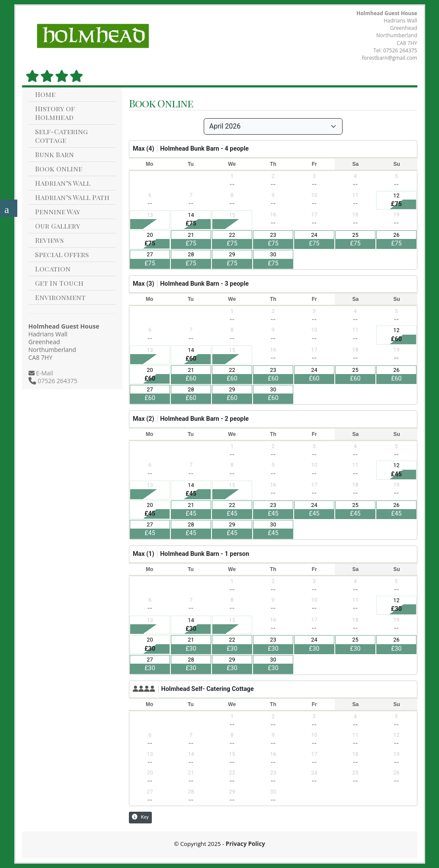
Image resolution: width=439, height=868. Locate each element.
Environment (60, 297)
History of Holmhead (55, 113)
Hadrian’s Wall (63, 183)
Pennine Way (58, 211)
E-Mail (44, 373)
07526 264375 (400, 50)
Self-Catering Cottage (61, 136)
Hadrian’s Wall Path (72, 197)
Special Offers (62, 254)
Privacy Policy (245, 844)
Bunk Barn (54, 154)
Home (45, 94)
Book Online (59, 169)
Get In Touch (59, 283)
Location (53, 269)
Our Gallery (58, 226)
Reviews (49, 240)
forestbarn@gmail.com (390, 58)
